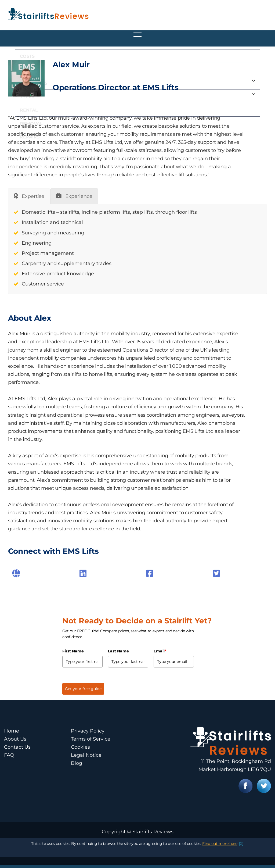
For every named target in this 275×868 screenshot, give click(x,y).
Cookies (80, 747)
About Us (15, 739)
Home (12, 731)
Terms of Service (91, 739)
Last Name (118, 651)
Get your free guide (83, 689)
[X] (241, 854)
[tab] (29, 196)
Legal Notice (86, 755)
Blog (77, 763)
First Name (73, 651)
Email (160, 651)
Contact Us (17, 747)
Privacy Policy (88, 731)
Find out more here (220, 854)
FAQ (9, 755)
